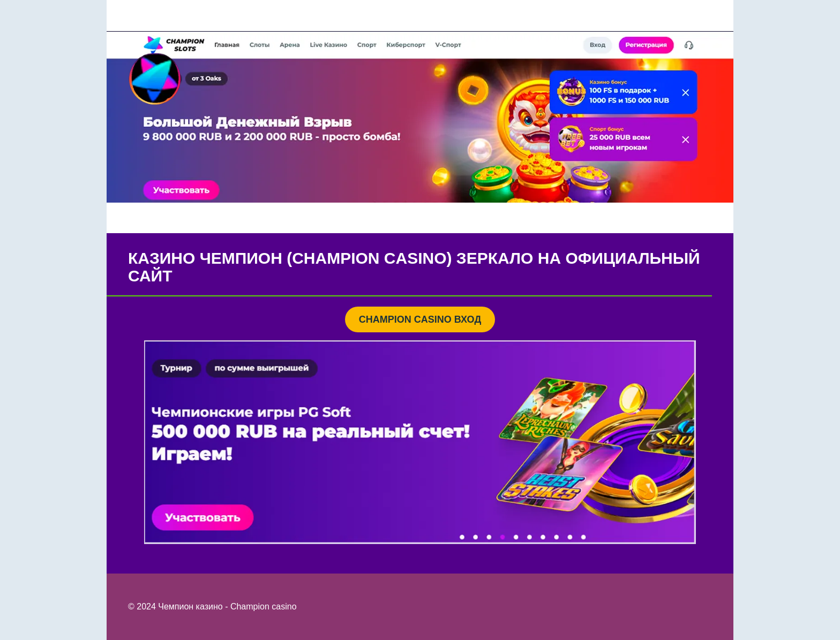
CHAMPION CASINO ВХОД (420, 319)
